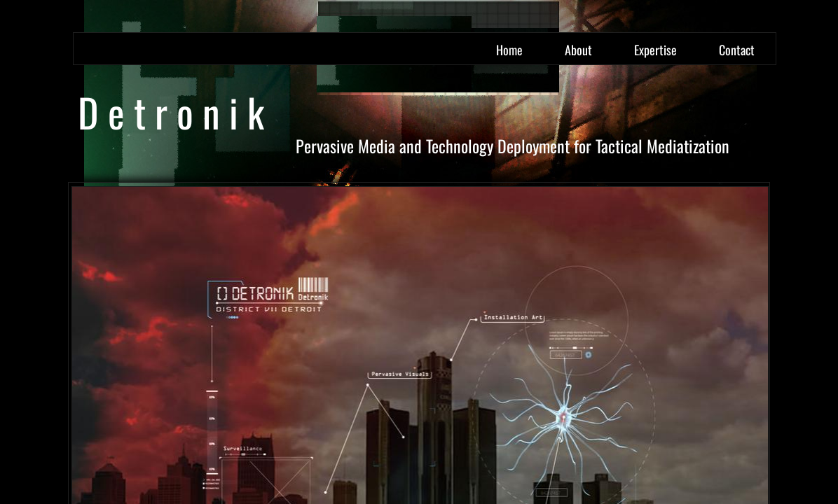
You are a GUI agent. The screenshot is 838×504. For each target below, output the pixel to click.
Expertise (655, 50)
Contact (737, 50)
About (578, 50)
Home (509, 50)
